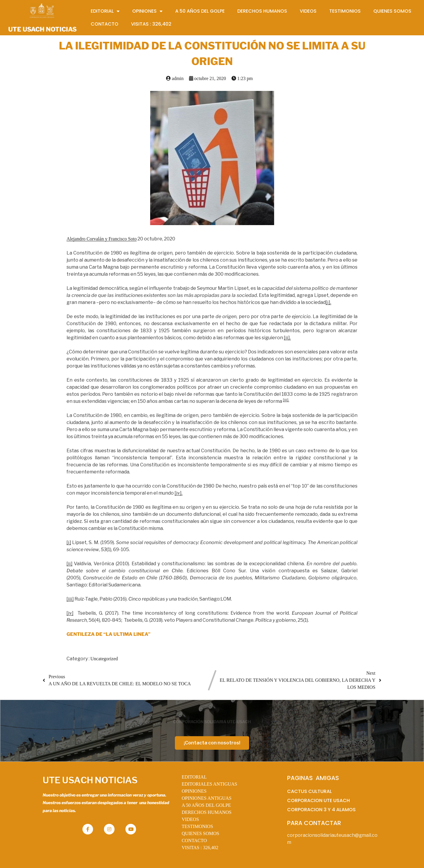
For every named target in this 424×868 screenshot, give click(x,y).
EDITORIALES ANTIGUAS (209, 784)
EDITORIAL (194, 777)
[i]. (328, 302)
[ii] (69, 564)
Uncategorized (104, 659)
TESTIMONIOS (197, 826)
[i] (69, 542)
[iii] (70, 599)
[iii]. (286, 400)
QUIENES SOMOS (201, 833)
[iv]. (179, 493)
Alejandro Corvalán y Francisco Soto (102, 239)
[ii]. (287, 338)
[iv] (70, 613)
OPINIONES (194, 791)
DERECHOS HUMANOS (207, 812)
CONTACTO (194, 840)
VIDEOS (190, 819)
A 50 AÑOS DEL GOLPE (206, 805)
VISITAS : (200, 848)
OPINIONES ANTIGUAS (207, 798)
